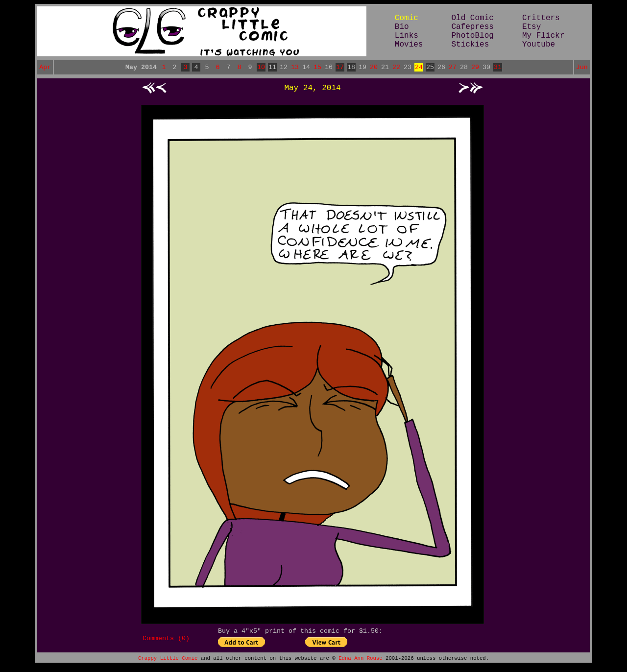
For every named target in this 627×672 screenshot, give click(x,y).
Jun (582, 68)
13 (295, 68)
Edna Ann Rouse (361, 663)
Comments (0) (166, 642)
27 (453, 68)
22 (396, 68)
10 (261, 68)
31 (498, 68)
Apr (45, 68)
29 (475, 68)
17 (340, 68)
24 (419, 68)
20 (374, 68)
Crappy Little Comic (168, 663)
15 (317, 68)
